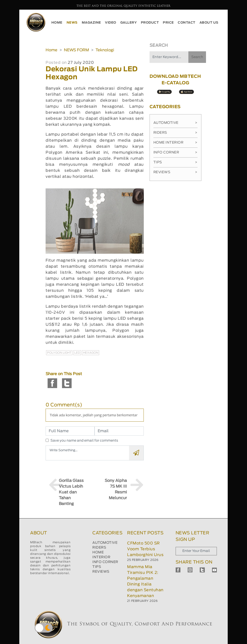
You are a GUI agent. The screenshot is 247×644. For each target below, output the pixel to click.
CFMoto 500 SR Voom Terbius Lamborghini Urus (145, 549)
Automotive (175, 123)
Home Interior (175, 143)
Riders (175, 133)
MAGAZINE (91, 23)
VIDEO (111, 23)
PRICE (168, 23)
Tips (175, 162)
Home (51, 50)
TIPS (97, 567)
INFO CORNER (105, 562)
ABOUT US (209, 23)
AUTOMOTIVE (105, 543)
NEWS (72, 23)
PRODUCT (150, 23)
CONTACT (187, 23)
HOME (57, 23)
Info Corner (175, 153)
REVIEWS (101, 572)
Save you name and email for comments (84, 441)
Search (197, 57)
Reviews (175, 172)
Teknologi (105, 50)
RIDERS (99, 548)
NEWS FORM (76, 50)
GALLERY (129, 23)
